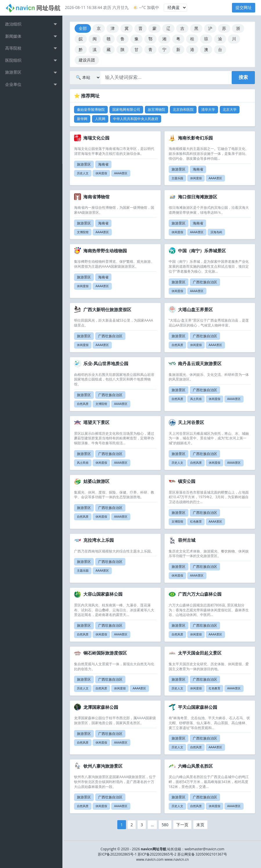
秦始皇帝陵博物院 (91, 109)
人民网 (100, 119)
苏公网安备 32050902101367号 (202, 854)
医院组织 (15, 60)
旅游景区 (15, 72)
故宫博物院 (156, 109)
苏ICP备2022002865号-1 (117, 854)
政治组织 (15, 24)
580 (165, 825)
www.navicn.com (150, 859)
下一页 (182, 825)
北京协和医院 (183, 109)
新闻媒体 (15, 36)
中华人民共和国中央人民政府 (136, 119)
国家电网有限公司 (126, 109)
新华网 (82, 119)
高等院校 (15, 48)
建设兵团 (87, 60)
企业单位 (15, 84)
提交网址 (244, 7)
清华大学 (208, 109)
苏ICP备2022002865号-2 (157, 854)
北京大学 (230, 109)
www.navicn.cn (177, 859)
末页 (200, 825)
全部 (83, 28)
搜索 (243, 77)
